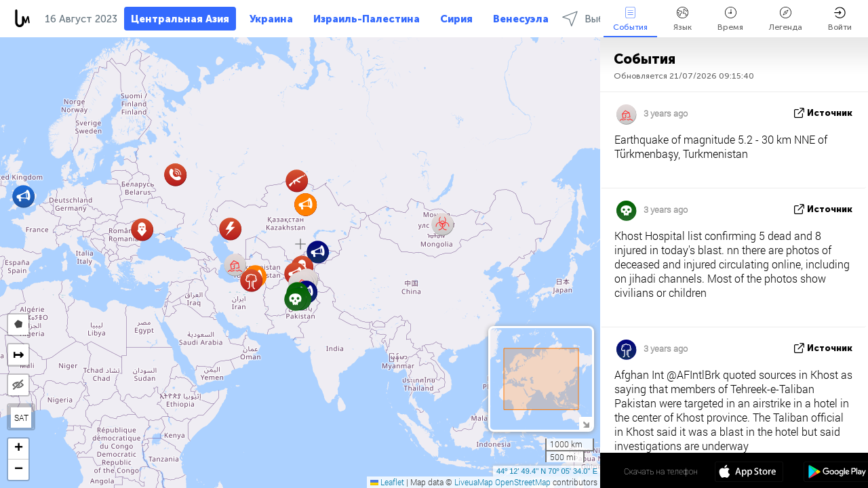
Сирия (456, 19)
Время (730, 19)
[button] (142, 229)
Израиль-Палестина (367, 19)
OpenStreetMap (523, 482)
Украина (271, 19)
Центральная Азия (180, 19)
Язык (683, 19)
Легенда (786, 19)
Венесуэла (521, 19)
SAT (21, 418)
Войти (840, 19)
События (630, 19)
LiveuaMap (474, 482)
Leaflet (387, 482)
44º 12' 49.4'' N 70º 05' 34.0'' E (547, 471)
